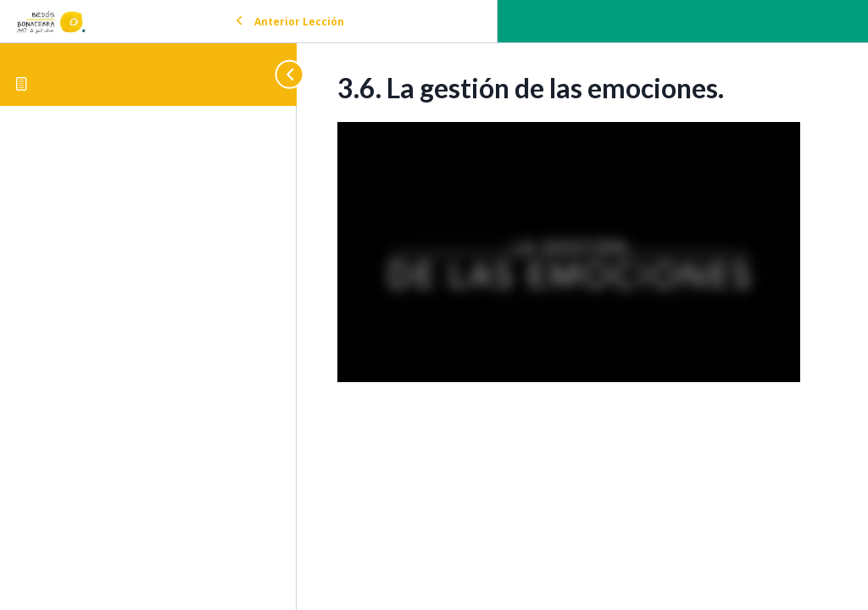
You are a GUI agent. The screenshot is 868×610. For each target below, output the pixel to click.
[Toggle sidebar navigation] (281, 74)
